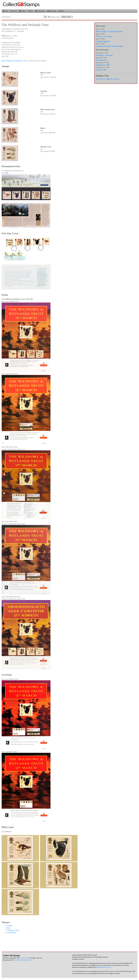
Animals (10, 926)
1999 (97, 79)
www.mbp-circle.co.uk (104, 967)
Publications (40, 11)
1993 (118, 79)
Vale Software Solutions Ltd (22, 960)
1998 (101, 79)
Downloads (52, 11)
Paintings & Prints (13, 930)
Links (31, 11)
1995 (111, 79)
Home (5, 11)
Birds (9, 928)
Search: (7, 17)
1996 (108, 79)
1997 (104, 79)
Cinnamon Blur (25, 958)
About (61, 11)
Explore (22, 11)
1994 (114, 79)
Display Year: (54, 17)
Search (14, 11)
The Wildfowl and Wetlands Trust (14, 61)
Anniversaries (11, 932)
